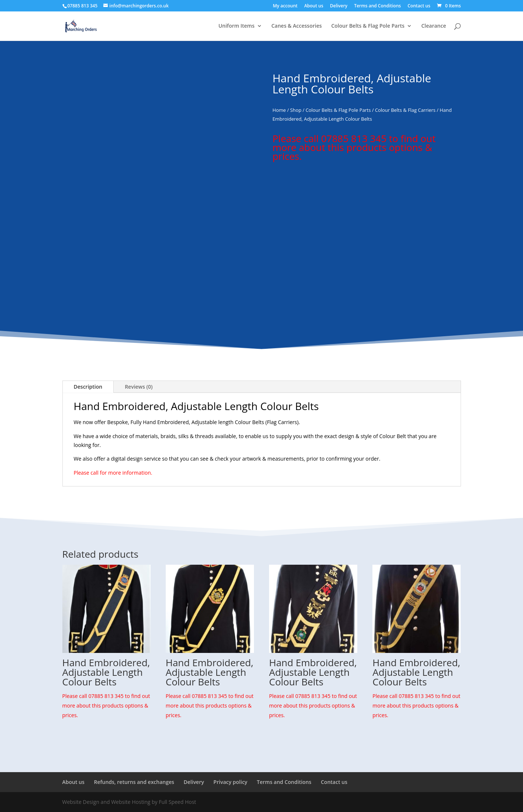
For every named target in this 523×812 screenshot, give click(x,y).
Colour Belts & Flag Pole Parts (368, 26)
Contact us (419, 6)
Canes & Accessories (297, 26)
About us (314, 6)
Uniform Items (237, 26)
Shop (296, 110)
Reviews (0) (139, 387)
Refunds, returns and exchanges (134, 782)
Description (88, 387)
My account (285, 6)
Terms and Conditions (377, 6)
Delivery (339, 6)
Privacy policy (230, 782)
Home (279, 110)
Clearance (433, 26)
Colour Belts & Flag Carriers (405, 110)
